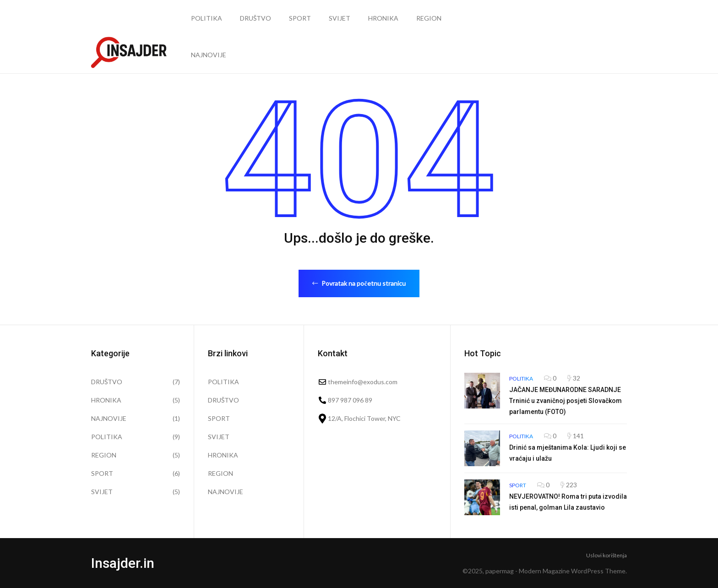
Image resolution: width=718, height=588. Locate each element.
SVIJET (340, 18)
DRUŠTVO (256, 18)
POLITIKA (207, 18)
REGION (429, 18)
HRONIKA (383, 18)
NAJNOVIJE (209, 55)
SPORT (300, 18)
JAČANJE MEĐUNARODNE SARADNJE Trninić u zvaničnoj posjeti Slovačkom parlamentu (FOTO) (566, 401)
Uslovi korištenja (606, 555)
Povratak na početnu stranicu (359, 283)
